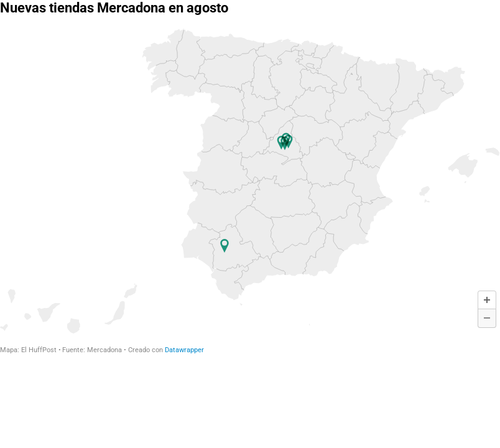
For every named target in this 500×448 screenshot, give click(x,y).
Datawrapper (184, 350)
